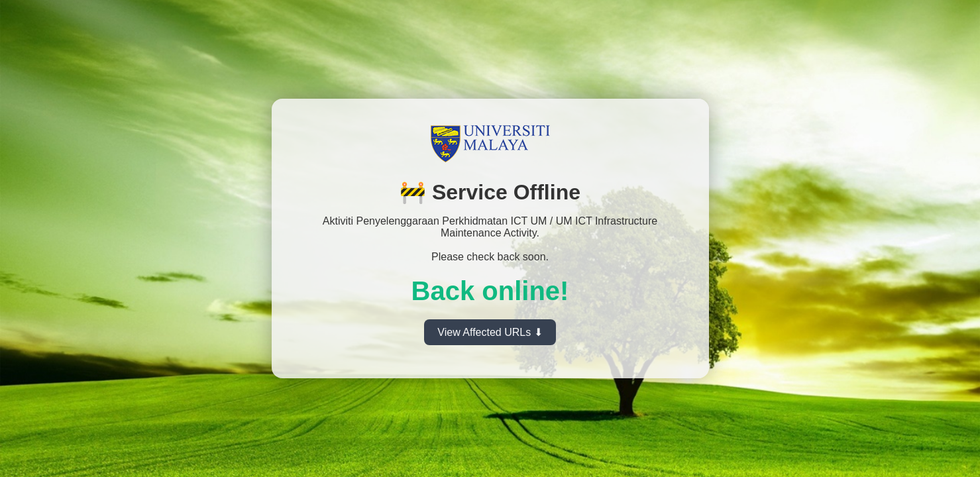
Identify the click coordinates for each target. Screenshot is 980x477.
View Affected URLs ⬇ (490, 332)
